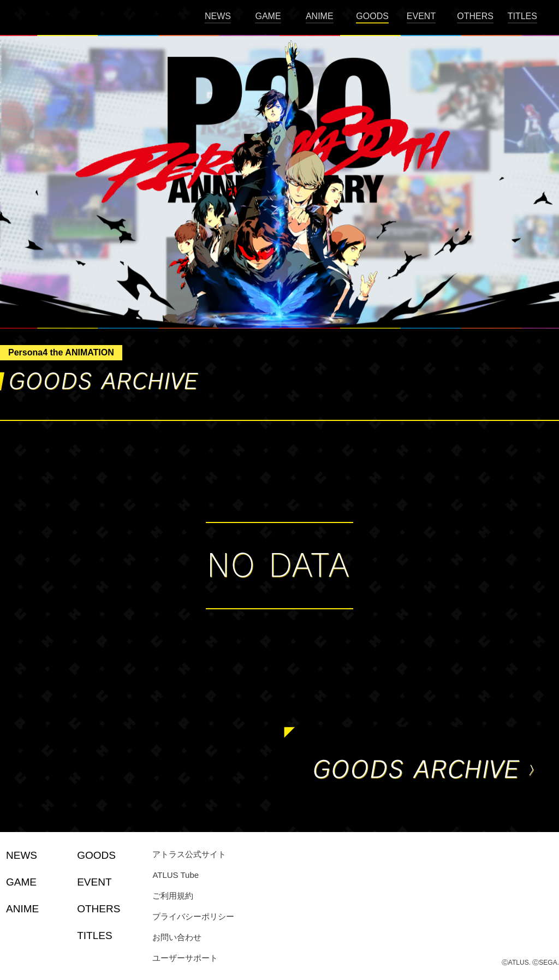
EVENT (421, 16)
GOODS (372, 16)
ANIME (320, 16)
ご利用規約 (173, 896)
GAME (268, 16)
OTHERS (475, 16)
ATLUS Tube (176, 875)
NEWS (218, 16)
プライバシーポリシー (193, 916)
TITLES (522, 16)
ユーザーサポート (185, 958)
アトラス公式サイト (189, 854)
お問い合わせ (177, 937)
